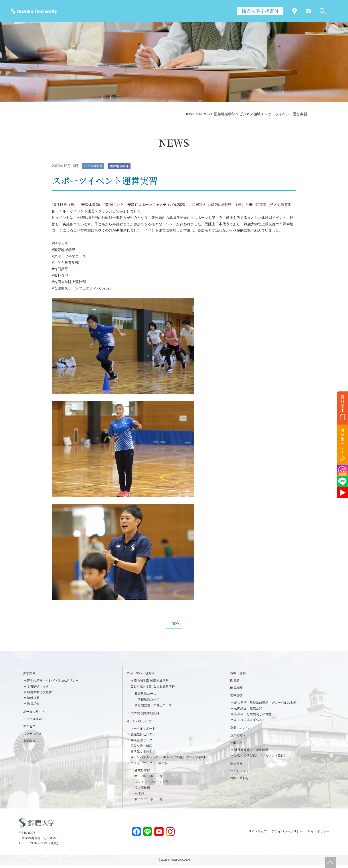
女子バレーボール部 (148, 779)
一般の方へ (238, 746)
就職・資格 (238, 677)
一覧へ (174, 625)
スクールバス (32, 737)
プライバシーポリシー (287, 835)
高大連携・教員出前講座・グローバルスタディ (267, 706)
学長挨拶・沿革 (38, 690)
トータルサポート (143, 732)
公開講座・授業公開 (248, 712)
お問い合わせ (239, 782)
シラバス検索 (32, 722)
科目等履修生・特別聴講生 (253, 753)
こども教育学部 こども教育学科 (153, 690)
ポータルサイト (34, 715)
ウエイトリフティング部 (152, 785)
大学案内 (29, 677)
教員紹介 (33, 707)
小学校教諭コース (147, 703)
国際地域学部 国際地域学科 (150, 684)
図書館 (235, 684)
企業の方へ (238, 738)
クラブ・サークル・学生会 (149, 766)
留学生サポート (141, 755)
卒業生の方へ (239, 731)
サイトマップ (239, 774)
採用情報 (236, 767)
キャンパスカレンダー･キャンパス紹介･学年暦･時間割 (169, 761)
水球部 (139, 797)
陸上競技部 (142, 791)
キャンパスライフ (139, 724)
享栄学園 (29, 744)
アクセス (29, 730)
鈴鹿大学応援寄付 (260, 11)
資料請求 (343, 403)
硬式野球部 (142, 774)
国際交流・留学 (141, 749)
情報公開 (33, 701)
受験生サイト (343, 442)
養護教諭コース (145, 697)
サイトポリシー (318, 835)
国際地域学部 (124, 166)
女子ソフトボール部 (148, 802)
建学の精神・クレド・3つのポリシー (53, 684)
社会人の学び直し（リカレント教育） (261, 759)
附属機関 (236, 691)
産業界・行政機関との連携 (253, 717)
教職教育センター (143, 738)
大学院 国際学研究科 (145, 716)
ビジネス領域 (95, 166)
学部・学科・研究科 (140, 677)
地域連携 (236, 698)
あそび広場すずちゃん (250, 723)
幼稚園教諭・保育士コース (153, 708)
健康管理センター (143, 743)
